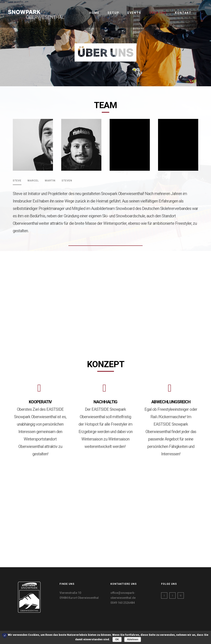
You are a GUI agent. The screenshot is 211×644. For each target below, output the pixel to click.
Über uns (158, 13)
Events (134, 13)
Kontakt (183, 13)
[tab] (17, 182)
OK (117, 639)
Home (94, 13)
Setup (113, 13)
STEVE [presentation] (17, 181)
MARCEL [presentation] (33, 181)
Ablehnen (133, 639)
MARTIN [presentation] (50, 181)
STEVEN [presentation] (67, 181)
